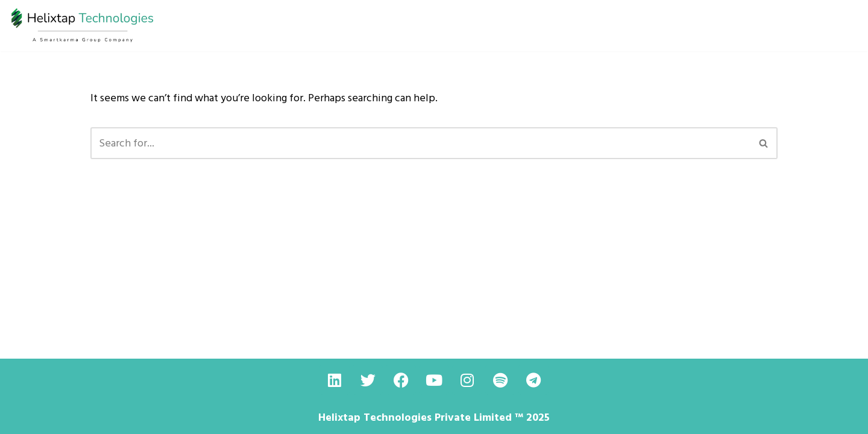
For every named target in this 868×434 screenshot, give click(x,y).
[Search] (420, 143)
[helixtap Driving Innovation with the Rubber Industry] (83, 26)
